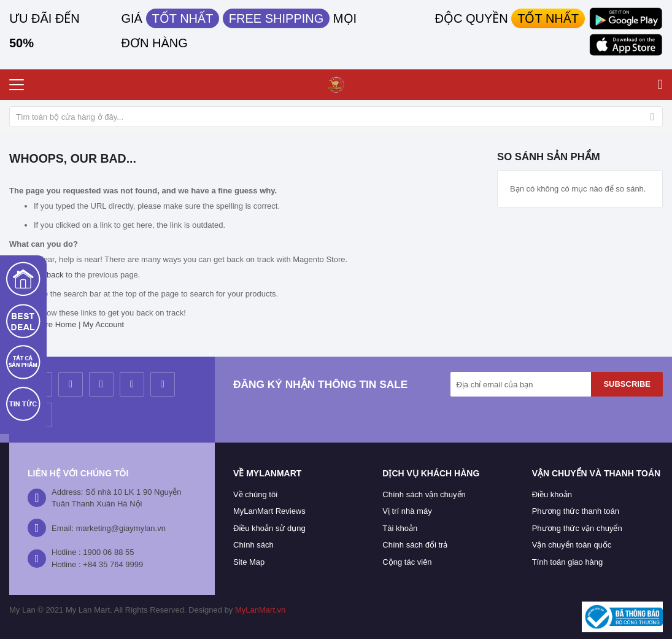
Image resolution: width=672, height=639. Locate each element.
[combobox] (336, 117)
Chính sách (253, 545)
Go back (48, 275)
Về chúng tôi (255, 494)
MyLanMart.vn (260, 610)
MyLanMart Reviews (269, 511)
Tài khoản (400, 528)
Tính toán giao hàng (568, 562)
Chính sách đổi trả (415, 545)
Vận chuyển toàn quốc (572, 545)
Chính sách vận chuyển (424, 494)
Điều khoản (552, 494)
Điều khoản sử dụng (269, 528)
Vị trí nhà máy (407, 511)
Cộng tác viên (407, 562)
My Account (103, 324)
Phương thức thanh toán (576, 511)
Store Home (55, 324)
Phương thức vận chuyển (577, 528)
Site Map (249, 562)
